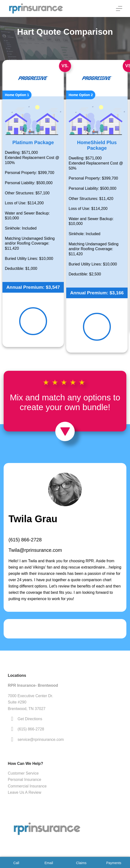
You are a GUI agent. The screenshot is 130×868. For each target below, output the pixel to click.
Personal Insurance (24, 780)
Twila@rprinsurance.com (35, 550)
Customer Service (23, 773)
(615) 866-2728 (25, 540)
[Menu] (119, 8)
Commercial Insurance (27, 786)
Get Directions (30, 719)
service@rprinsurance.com (41, 740)
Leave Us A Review (24, 792)
